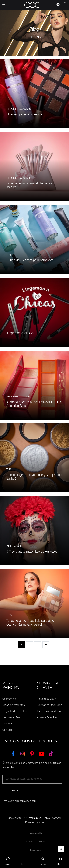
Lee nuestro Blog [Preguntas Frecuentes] (12, 718)
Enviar (15, 791)
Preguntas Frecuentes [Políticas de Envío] (14, 712)
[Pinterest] (32, 753)
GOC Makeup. (30, 818)
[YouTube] (42, 753)
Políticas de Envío (46, 699)
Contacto (7, 730)
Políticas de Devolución (49, 705)
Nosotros (7, 724)
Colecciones (9, 699)
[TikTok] (51, 753)
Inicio (30, 38)
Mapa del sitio (36, 833)
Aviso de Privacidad (47, 718)
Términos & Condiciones (50, 712)
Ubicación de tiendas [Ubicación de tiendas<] (36, 842)
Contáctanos (36, 850)
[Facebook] (13, 753)
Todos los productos (14, 705)
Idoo (41, 823)
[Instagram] (23, 753)
